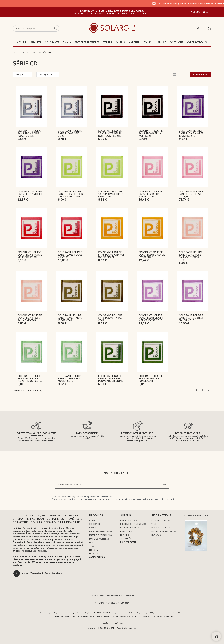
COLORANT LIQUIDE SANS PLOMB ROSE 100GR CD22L (150, 194)
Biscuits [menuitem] (36, 42)
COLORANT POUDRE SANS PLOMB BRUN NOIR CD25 (151, 133)
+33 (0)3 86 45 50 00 (114, 603)
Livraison (156, 535)
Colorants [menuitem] (52, 42)
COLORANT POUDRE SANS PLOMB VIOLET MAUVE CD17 (191, 318)
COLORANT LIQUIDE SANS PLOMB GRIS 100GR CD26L (29, 133)
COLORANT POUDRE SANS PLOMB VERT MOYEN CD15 (70, 378)
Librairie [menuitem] (161, 42)
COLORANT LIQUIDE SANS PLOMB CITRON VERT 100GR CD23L (70, 194)
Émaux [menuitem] (67, 42)
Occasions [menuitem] (176, 42)
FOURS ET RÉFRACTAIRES (101, 532)
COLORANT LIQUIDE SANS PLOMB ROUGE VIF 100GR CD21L (30, 255)
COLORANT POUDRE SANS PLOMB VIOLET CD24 (30, 194)
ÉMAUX (93, 528)
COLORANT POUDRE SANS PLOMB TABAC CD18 (110, 318)
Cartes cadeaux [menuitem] (197, 42)
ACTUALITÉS (126, 539)
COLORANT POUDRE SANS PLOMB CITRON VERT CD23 (111, 194)
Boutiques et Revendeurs (133, 524)
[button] (198, 12)
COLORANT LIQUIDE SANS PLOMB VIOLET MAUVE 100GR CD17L (151, 318)
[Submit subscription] (164, 485)
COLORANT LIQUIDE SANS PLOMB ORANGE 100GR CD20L (111, 255)
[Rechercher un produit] (36, 28)
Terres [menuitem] (108, 42)
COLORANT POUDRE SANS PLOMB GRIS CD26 (70, 133)
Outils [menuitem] (120, 42)
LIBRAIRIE (93, 550)
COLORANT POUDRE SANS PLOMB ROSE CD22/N (191, 194)
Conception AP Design (112, 623)
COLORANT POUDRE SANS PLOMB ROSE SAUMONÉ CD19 (30, 318)
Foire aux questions (130, 528)
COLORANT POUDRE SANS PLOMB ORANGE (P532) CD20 (152, 255)
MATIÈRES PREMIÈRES (99, 539)
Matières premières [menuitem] (87, 42)
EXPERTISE (125, 535)
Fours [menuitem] (148, 42)
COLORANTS (95, 524)
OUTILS (92, 543)
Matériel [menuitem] (134, 42)
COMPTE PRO (126, 531)
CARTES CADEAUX (97, 557)
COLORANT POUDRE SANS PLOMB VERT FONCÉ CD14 (151, 378)
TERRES (93, 546)
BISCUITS (93, 520)
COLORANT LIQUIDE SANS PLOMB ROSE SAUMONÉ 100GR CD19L (191, 256)
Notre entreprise (129, 520)
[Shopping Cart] (216, 636)
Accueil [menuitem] (22, 42)
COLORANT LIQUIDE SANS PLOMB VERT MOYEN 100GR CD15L (30, 378)
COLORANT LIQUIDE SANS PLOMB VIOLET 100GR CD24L (191, 133)
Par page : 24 (45, 74)
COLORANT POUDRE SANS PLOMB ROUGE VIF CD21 (70, 255)
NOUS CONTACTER (128, 542)
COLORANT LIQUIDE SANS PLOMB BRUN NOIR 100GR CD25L (110, 133)
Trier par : (20, 74)
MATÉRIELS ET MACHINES (100, 535)
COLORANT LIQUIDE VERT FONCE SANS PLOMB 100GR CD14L (110, 378)
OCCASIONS (94, 554)
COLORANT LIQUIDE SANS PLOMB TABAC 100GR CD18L (70, 318)
